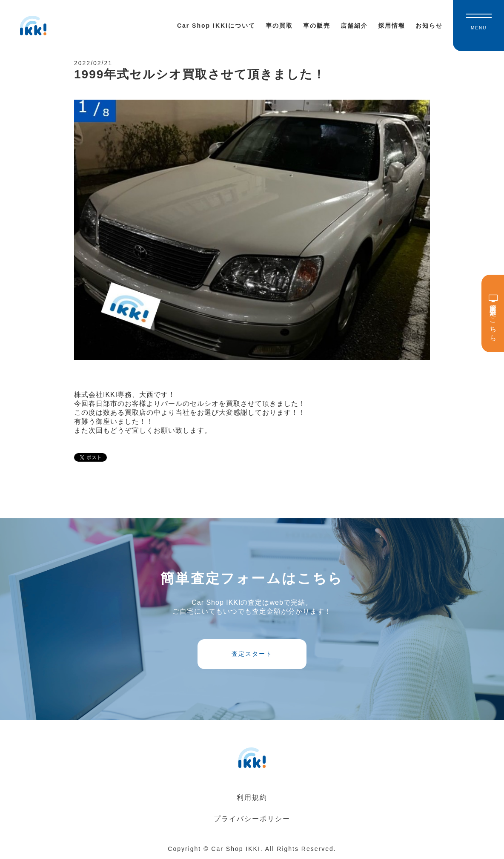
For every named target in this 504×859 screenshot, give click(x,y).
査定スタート (252, 654)
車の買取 (279, 26)
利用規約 (252, 797)
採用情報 (392, 26)
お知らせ (429, 26)
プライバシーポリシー (252, 819)
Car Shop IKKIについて (216, 26)
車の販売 (317, 26)
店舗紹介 (354, 26)
